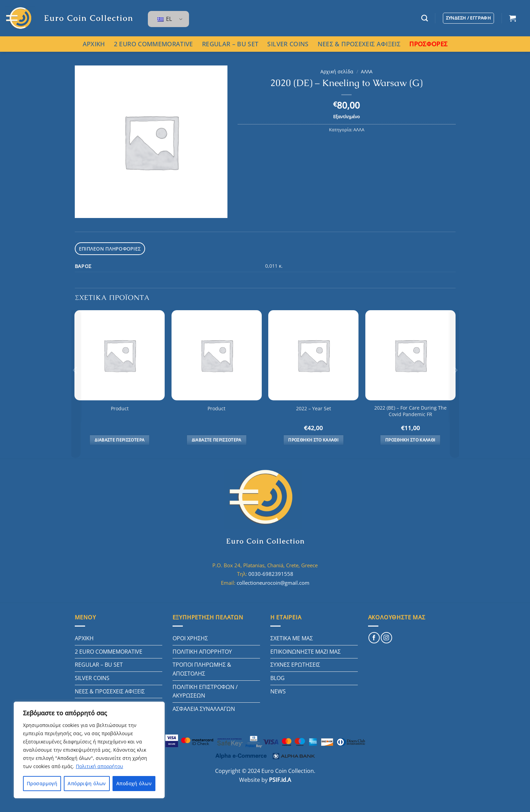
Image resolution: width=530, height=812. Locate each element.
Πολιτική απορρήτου (99, 766)
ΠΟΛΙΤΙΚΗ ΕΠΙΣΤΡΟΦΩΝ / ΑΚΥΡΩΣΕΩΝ (205, 691)
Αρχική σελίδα (337, 71)
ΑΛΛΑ (367, 71)
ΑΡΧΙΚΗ (94, 44)
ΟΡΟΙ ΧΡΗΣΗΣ (190, 638)
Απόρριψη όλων (87, 783)
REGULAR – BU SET (230, 44)
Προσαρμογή (42, 783)
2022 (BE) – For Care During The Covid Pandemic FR (410, 410)
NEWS (278, 691)
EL (165, 19)
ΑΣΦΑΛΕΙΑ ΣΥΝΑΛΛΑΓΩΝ (204, 708)
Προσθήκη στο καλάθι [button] (313, 439)
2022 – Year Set (314, 408)
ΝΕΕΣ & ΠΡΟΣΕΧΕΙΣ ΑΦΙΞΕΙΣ (359, 44)
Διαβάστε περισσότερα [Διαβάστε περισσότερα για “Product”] (120, 439)
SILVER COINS (288, 44)
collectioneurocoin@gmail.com (273, 582)
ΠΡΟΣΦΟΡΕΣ (428, 44)
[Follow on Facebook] (374, 637)
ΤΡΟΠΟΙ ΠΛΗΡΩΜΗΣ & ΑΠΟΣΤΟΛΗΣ (202, 668)
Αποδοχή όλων (134, 783)
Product (120, 408)
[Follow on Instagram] (386, 637)
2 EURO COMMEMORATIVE (154, 44)
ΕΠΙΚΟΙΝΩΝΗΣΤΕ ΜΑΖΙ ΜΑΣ (305, 651)
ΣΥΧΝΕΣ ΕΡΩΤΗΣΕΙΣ (295, 664)
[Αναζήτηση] (425, 18)
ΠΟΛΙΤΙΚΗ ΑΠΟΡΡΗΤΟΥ (202, 651)
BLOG (278, 677)
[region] (89, 750)
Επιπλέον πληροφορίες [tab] (107, 248)
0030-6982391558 (271, 573)
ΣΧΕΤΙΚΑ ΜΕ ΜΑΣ (292, 638)
